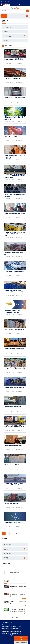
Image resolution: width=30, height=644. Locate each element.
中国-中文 (7, 5)
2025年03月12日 (11, 411)
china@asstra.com (7, 3)
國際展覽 (6, 41)
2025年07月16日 (11, 218)
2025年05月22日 (11, 295)
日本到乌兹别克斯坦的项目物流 (13, 445)
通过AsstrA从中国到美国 (12, 465)
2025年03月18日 (11, 392)
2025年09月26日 (11, 121)
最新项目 (6, 32)
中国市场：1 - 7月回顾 (11, 136)
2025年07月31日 (11, 199)
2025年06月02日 (11, 257)
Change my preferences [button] (21, 643)
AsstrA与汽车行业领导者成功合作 (15, 98)
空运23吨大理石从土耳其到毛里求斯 (15, 368)
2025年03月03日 (11, 430)
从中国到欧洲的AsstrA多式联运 (14, 272)
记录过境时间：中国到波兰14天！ (14, 78)
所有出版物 (15, 618)
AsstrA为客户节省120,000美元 (14, 484)
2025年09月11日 (11, 141)
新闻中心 (20, 63)
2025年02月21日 (11, 469)
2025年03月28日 (11, 372)
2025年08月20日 (11, 179)
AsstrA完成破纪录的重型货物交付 (15, 59)
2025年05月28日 (11, 276)
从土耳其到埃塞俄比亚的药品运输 (14, 426)
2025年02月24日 (11, 450)
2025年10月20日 (11, 102)
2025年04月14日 (11, 334)
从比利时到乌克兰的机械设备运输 (14, 387)
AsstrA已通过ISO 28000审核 (13, 523)
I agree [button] (21, 637)
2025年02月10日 (11, 508)
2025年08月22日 (11, 160)
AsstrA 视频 (7, 36)
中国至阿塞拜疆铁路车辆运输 (13, 407)
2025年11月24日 (11, 63)
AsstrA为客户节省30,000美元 (14, 291)
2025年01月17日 (11, 527)
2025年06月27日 (11, 237)
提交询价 (4, 16)
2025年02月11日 (11, 488)
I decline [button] (21, 640)
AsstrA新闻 (7, 27)
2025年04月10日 (11, 353)
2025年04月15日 (11, 314)
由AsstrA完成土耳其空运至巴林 (14, 330)
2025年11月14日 (11, 83)
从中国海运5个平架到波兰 (12, 503)
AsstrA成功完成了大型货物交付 (14, 349)
